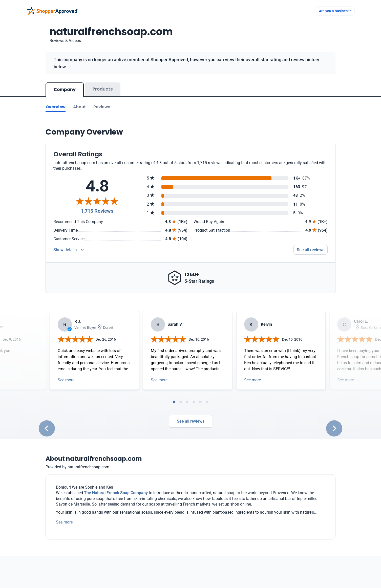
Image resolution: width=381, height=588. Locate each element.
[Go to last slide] (47, 428)
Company (65, 90)
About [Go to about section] (79, 107)
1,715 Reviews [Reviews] (97, 211)
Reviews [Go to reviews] (102, 107)
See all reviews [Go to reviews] (311, 250)
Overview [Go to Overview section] (56, 107)
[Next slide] (334, 428)
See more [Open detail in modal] (66, 380)
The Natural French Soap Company (116, 493)
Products (103, 89)
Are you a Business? (335, 11)
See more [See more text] (64, 522)
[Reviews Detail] (69, 250)
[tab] (174, 402)
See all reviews (191, 421)
